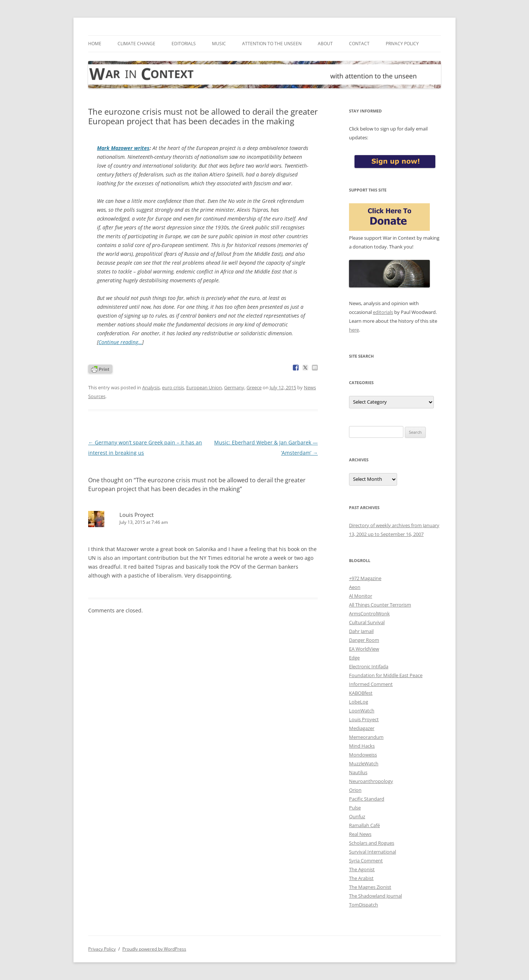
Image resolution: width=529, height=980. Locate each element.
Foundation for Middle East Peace (386, 675)
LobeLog (359, 702)
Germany (234, 387)
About (325, 44)
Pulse (355, 808)
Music (219, 44)
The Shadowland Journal (375, 896)
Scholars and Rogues (372, 843)
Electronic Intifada (369, 666)
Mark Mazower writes (123, 148)
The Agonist (362, 869)
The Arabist (361, 878)
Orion (355, 790)
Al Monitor (361, 596)
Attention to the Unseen (272, 44)
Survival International (373, 852)
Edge (354, 658)
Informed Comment (371, 684)
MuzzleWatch (364, 763)
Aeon (355, 587)
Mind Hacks (362, 746)
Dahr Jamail (361, 631)
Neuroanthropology (371, 781)
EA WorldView (364, 649)
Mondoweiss (363, 755)
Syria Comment (366, 861)
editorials (383, 312)
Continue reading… (120, 342)
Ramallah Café (364, 825)
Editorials (184, 44)
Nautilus (358, 772)
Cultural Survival (367, 622)
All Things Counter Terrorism (380, 605)
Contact (359, 44)
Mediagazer (362, 728)
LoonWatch (362, 711)
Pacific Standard (367, 799)
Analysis (151, 387)
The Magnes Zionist (370, 887)
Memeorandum (366, 737)
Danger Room (364, 640)
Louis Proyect (364, 719)
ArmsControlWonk (369, 614)
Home (95, 44)
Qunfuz (357, 816)
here (354, 330)
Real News (360, 834)
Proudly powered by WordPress (154, 949)
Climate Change (136, 44)
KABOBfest (361, 693)
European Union (204, 387)
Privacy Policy (402, 44)
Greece (254, 387)
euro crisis (173, 387)
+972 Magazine (365, 578)
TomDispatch (364, 905)
